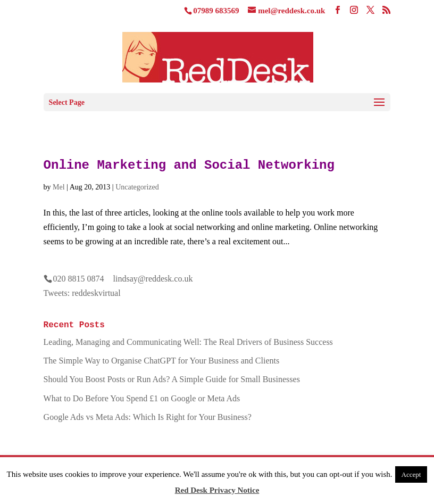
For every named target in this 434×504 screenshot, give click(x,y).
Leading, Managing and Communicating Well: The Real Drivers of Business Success (188, 342)
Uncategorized (137, 187)
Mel (59, 187)
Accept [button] (411, 474)
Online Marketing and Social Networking (189, 165)
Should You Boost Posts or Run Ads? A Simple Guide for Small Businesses (172, 379)
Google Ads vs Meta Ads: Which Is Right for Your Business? (148, 417)
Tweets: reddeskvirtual (82, 293)
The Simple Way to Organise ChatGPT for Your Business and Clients (162, 361)
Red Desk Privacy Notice (217, 490)
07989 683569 (216, 11)
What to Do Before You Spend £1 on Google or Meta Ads (142, 398)
